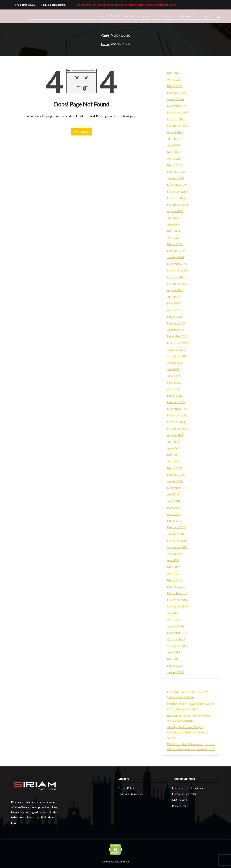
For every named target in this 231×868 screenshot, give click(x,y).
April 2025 (174, 158)
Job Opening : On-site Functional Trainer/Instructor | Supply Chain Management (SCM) (126, 5)
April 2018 (174, 514)
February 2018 (176, 527)
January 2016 (175, 626)
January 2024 (175, 257)
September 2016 (178, 606)
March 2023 (175, 317)
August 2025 (175, 132)
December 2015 (177, 633)
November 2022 (177, 343)
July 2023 (173, 297)
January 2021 (175, 481)
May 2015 (174, 659)
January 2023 (175, 330)
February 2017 (176, 586)
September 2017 (178, 547)
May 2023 (174, 303)
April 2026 (174, 79)
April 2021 (174, 461)
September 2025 (178, 126)
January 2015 (175, 672)
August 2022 (175, 363)
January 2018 (175, 534)
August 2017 (175, 553)
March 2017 (175, 580)
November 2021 (177, 415)
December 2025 (177, 106)
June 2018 (173, 501)
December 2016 (177, 593)
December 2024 (177, 185)
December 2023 (177, 264)
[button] (152, 16)
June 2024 (173, 224)
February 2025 (176, 172)
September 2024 (178, 204)
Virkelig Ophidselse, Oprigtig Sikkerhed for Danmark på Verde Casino (188, 732)
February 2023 (176, 323)
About (115, 16)
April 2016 (174, 619)
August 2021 (175, 435)
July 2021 (173, 442)
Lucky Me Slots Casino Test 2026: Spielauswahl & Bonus (188, 694)
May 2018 (174, 507)
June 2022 (173, 376)
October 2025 (176, 119)
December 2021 (177, 409)
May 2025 (174, 152)
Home (102, 16)
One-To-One (180, 800)
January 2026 (175, 99)
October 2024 (176, 198)
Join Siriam (186, 16)
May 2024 (174, 231)
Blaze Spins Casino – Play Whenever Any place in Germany (189, 718)
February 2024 (176, 251)
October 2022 (176, 349)
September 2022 (178, 356)
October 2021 (176, 422)
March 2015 (175, 665)
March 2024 (175, 244)
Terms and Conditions (131, 794)
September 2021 (178, 428)
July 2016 (173, 613)
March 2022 (175, 395)
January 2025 (175, 178)
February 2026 (176, 93)
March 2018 (175, 521)
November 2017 (177, 540)
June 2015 (173, 652)
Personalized (179, 806)
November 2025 (177, 112)
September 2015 (178, 646)
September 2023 (178, 284)
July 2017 (173, 560)
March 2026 (175, 86)
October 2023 (176, 277)
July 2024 (173, 218)
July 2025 (173, 139)
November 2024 (177, 191)
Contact (203, 16)
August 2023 (175, 290)
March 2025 (175, 165)
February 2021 (176, 475)
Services (166, 16)
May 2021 (174, 455)
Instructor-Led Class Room (188, 788)
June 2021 (173, 448)
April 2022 (174, 389)
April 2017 (174, 573)
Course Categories (139, 16)
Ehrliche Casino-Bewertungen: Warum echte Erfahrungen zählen (191, 706)
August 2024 (175, 211)
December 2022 (177, 336)
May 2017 (174, 567)
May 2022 (174, 382)
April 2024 (174, 237)
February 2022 (176, 402)
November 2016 (177, 600)
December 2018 (177, 488)
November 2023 (177, 270)
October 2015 (176, 639)
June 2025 (173, 145)
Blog (217, 16)
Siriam (126, 861)
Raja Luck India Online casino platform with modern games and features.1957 (191, 747)
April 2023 (174, 310)
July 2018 (173, 494)
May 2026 (174, 73)
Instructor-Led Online (185, 794)
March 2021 (175, 468)
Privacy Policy (126, 788)
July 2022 (173, 369)
